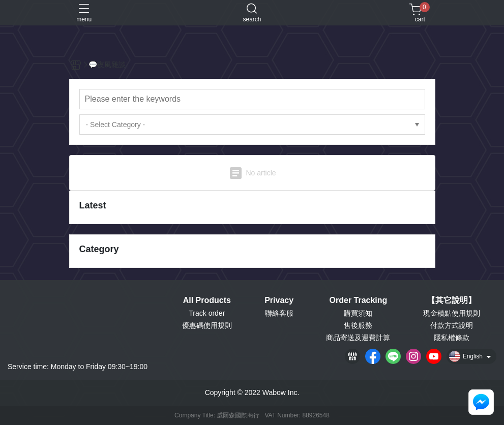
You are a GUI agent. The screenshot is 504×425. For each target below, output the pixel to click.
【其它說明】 (452, 300)
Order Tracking (359, 300)
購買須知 (358, 313)
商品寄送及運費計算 (358, 338)
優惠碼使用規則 (207, 325)
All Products (207, 300)
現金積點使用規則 (452, 313)
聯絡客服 (279, 313)
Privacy (279, 300)
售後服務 (358, 325)
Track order (207, 313)
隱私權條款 (452, 338)
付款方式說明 (452, 325)
